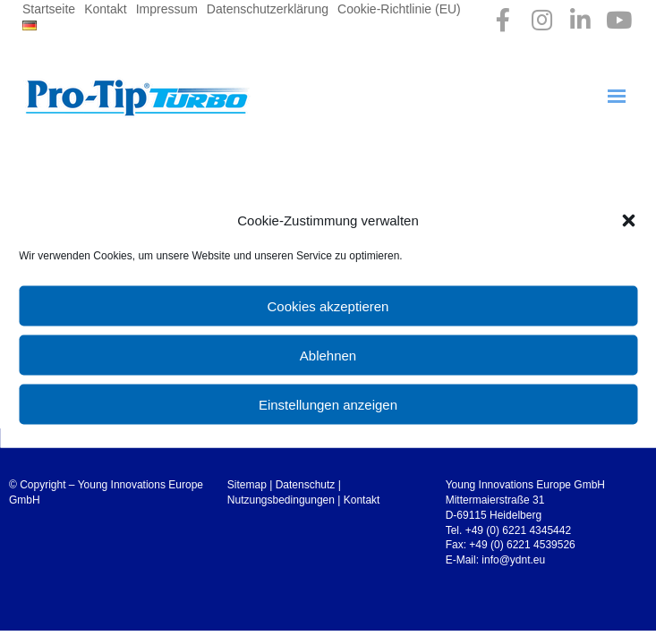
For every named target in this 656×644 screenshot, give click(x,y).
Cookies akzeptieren (328, 305)
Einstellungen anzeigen (328, 404)
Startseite (49, 9)
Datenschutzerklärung (268, 9)
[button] (628, 220)
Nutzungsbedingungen (281, 500)
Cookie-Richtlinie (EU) (399, 9)
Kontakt (105, 9)
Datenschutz (306, 485)
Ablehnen (328, 355)
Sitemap (247, 485)
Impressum (167, 9)
